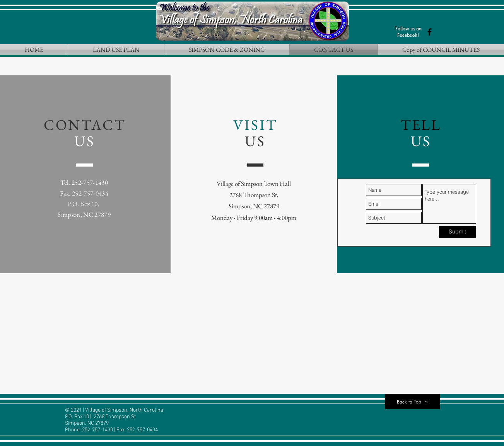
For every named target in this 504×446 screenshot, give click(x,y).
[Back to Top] (413, 402)
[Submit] (457, 232)
